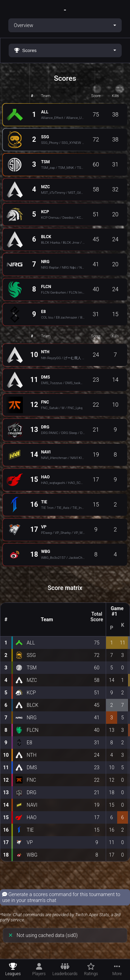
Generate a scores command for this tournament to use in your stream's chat (61, 897)
